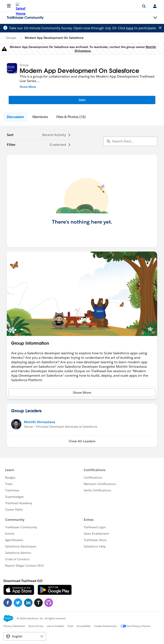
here (130, 28)
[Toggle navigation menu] (155, 18)
